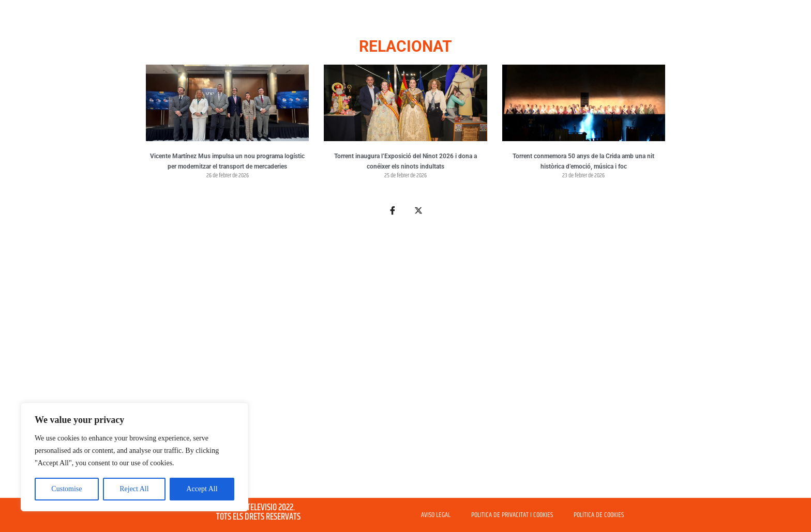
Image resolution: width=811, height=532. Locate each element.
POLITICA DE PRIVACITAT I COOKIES (512, 515)
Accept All (202, 489)
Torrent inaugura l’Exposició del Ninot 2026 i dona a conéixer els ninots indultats (405, 161)
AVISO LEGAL (436, 515)
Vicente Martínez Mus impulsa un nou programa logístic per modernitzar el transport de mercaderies (227, 161)
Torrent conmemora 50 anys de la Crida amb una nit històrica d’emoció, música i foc (583, 161)
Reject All (134, 489)
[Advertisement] (405, 363)
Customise (66, 489)
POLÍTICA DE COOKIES (599, 515)
